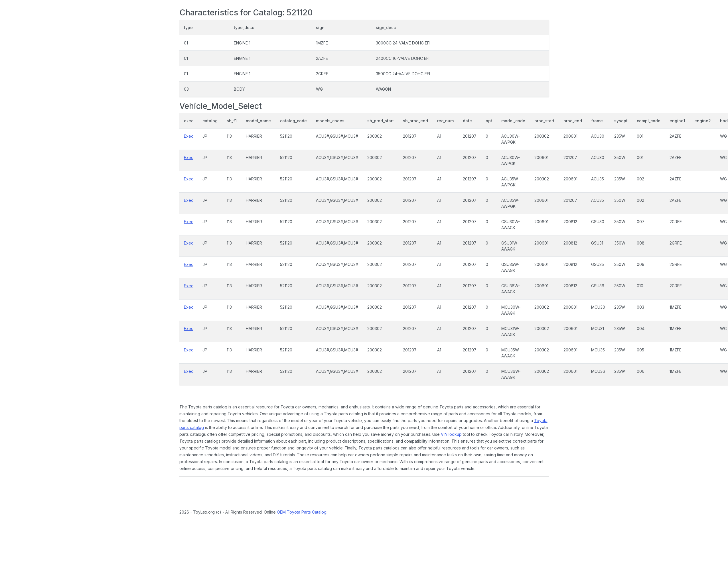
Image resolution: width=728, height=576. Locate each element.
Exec (189, 136)
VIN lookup (451, 434)
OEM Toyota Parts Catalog (302, 512)
